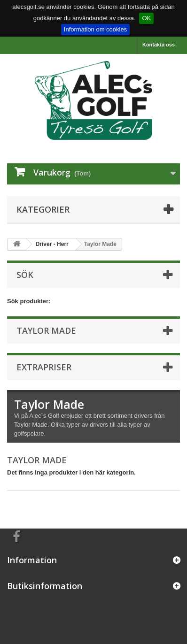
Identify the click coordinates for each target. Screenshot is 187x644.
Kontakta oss (159, 45)
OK (146, 18)
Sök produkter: (29, 301)
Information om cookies (95, 29)
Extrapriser (44, 367)
